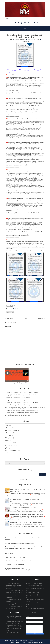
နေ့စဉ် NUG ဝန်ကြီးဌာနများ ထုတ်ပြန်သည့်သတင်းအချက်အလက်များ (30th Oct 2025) (25, 408)
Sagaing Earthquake (10, 445)
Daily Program (8, 433)
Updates (7, 448)
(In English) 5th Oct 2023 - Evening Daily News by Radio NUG (25, 36)
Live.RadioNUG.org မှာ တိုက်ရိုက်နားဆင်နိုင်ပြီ (16, 383)
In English (7, 435)
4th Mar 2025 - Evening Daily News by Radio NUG (24, 508)
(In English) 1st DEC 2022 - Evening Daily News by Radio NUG (27, 522)
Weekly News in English (11, 450)
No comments (25, 41)
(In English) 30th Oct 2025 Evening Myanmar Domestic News (21, 413)
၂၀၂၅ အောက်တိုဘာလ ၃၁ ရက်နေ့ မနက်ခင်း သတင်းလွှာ (17, 405)
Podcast (7, 440)
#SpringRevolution (9, 307)
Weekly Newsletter (10, 453)
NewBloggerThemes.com (39, 642)
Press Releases (8, 443)
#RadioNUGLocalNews (10, 305)
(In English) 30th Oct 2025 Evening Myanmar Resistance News (21, 410)
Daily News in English (33, 40)
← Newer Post (9, 318)
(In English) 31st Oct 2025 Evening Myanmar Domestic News (21, 395)
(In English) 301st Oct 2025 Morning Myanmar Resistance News (22, 400)
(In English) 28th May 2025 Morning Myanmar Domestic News (27, 514)
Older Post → (41, 318)
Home (25, 318)
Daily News (8, 428)
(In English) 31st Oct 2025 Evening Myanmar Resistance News (21, 392)
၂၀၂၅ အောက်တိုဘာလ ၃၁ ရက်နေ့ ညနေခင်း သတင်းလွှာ (17, 397)
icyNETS (19, 642)
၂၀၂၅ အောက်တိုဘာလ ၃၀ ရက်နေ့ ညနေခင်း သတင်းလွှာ (17, 415)
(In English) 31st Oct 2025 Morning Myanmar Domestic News (21, 402)
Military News (8, 438)
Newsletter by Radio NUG (21, 641)
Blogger (28, 479)
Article (6, 425)
